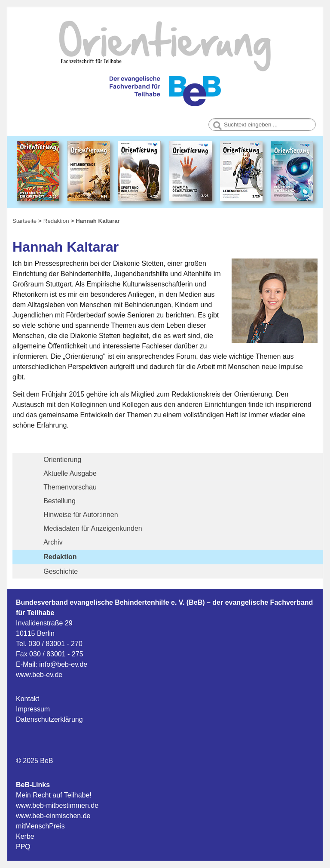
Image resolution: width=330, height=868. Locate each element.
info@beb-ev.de (63, 664)
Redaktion (60, 557)
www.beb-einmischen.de (53, 816)
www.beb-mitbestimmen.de (57, 805)
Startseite (24, 221)
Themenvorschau (70, 487)
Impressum (33, 709)
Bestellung (60, 501)
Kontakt (27, 699)
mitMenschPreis (40, 826)
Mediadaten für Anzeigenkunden (93, 528)
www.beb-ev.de (39, 675)
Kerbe (25, 836)
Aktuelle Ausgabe (70, 473)
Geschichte (61, 571)
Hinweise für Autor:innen (81, 515)
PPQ (23, 847)
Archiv (53, 542)
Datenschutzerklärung (49, 719)
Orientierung (62, 460)
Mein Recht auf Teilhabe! (54, 795)
